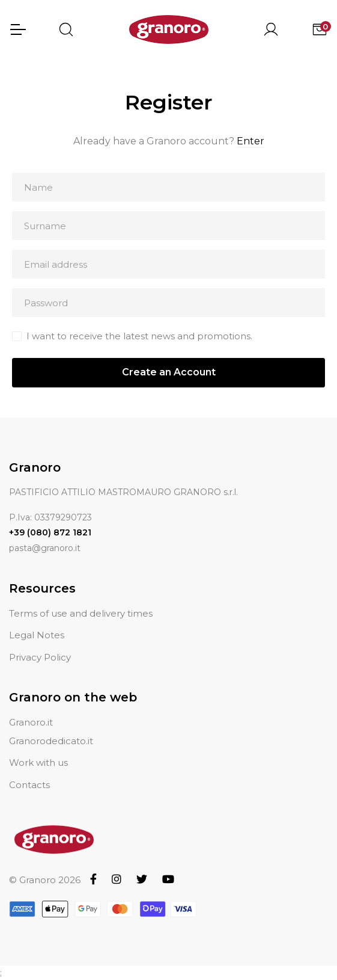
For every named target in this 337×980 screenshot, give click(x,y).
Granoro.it (31, 722)
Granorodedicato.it (51, 741)
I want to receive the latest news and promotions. (139, 336)
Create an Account (169, 372)
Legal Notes (37, 635)
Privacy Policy (40, 657)
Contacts (29, 785)
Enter (250, 141)
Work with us (38, 763)
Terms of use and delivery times (81, 613)
